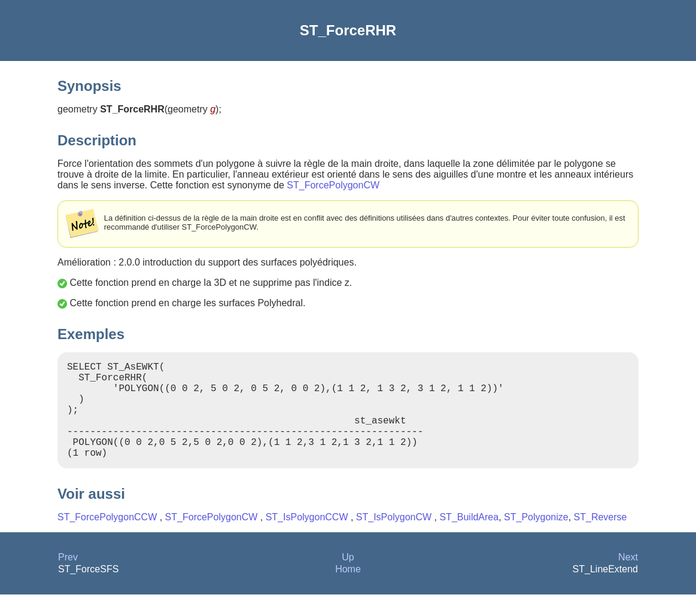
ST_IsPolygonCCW (308, 539)
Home (348, 591)
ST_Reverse (601, 539)
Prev (68, 579)
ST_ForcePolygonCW (333, 185)
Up (348, 579)
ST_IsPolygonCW (395, 539)
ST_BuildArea (469, 539)
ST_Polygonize (536, 539)
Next (628, 579)
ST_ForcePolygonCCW (109, 539)
